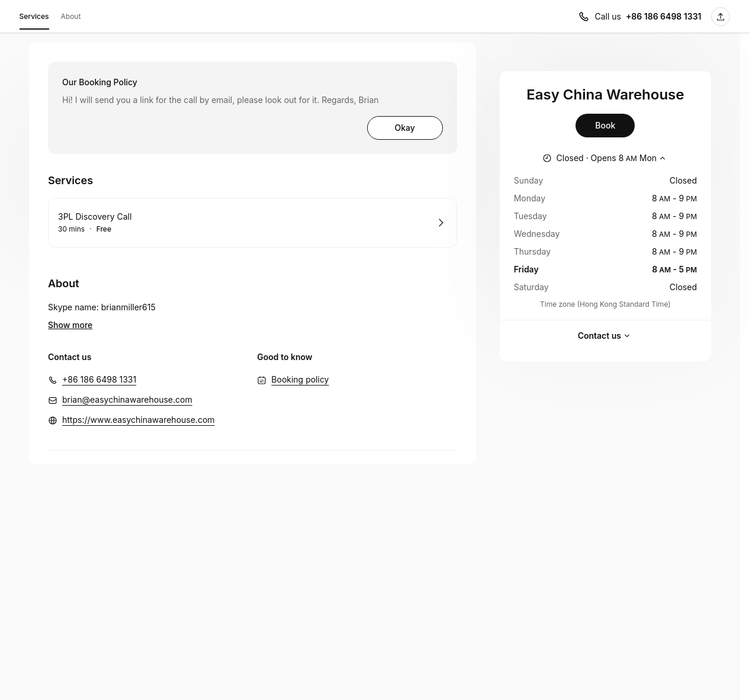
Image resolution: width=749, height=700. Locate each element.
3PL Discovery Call (95, 216)
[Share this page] (721, 17)
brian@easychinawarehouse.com (127, 382)
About (71, 16)
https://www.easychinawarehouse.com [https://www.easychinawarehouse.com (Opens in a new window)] (139, 402)
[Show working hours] (606, 158)
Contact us (605, 336)
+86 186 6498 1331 (99, 362)
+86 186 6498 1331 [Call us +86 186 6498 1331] (664, 16)
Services (34, 18)
